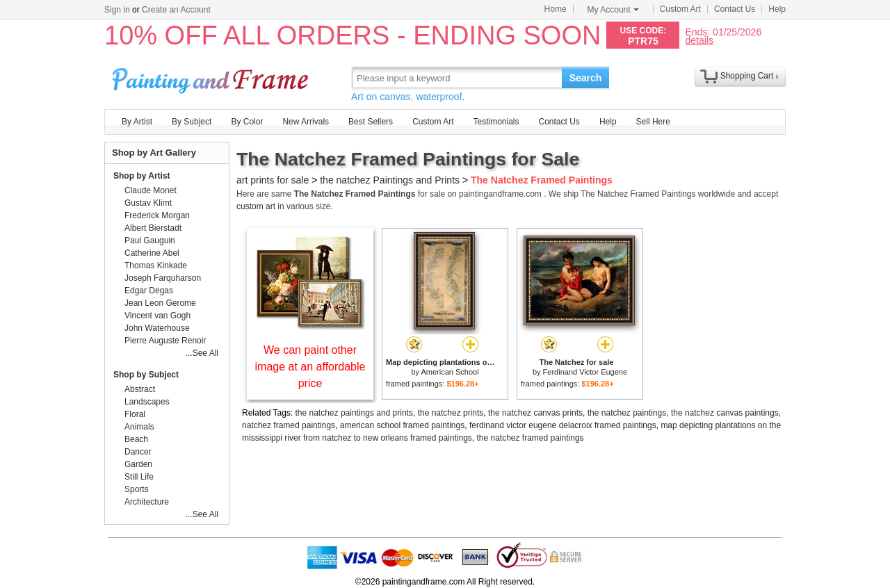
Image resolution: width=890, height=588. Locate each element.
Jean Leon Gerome (160, 303)
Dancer (138, 452)
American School (450, 372)
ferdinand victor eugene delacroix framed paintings (563, 425)
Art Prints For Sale (212, 77)
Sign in (117, 10)
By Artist (137, 122)
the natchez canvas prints (535, 413)
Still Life (139, 477)
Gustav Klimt (148, 203)
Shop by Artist (142, 176)
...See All (202, 353)
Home (556, 9)
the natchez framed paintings (530, 438)
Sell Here (653, 122)
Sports (137, 489)
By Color (247, 122)
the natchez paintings (627, 413)
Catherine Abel (152, 253)
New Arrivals (306, 122)
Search (586, 78)
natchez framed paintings (289, 425)
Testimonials (496, 122)
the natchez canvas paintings (725, 413)
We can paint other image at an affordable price (310, 367)
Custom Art (680, 9)
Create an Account (176, 10)
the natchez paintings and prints (354, 413)
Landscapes (147, 402)
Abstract (140, 389)
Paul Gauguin (150, 240)
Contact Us (735, 9)
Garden (138, 464)
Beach (136, 439)
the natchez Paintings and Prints (390, 180)
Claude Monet (151, 190)
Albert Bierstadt (153, 228)
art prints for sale (273, 180)
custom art (256, 206)
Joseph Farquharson (163, 278)
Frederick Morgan (157, 215)
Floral (135, 414)
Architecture (147, 502)
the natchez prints (451, 413)
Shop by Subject (146, 375)
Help (777, 9)
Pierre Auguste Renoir (165, 341)
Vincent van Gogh (157, 316)
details (699, 40)
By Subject (192, 122)
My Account (613, 10)
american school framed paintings (402, 425)
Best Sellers (371, 122)
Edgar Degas (149, 291)
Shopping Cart (747, 76)
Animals (139, 427)
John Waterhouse (157, 328)
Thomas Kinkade (156, 266)
